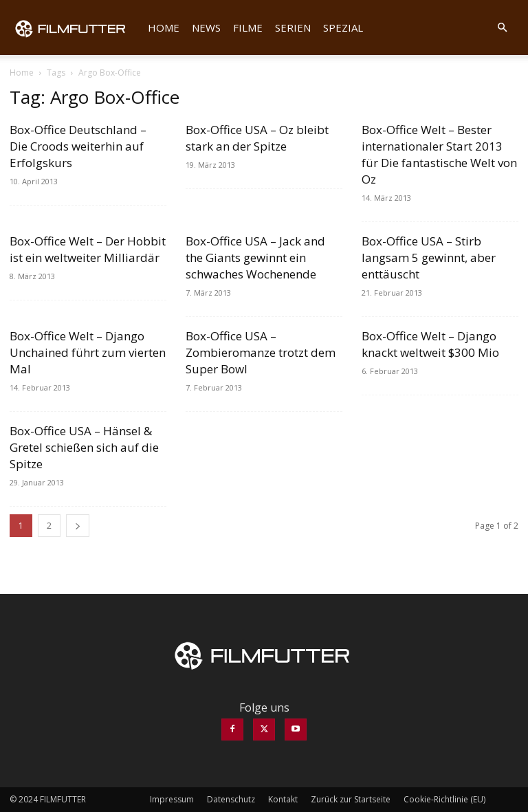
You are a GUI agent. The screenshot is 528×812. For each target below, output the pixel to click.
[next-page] (78, 526)
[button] (502, 28)
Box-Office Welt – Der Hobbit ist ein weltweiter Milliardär (88, 249)
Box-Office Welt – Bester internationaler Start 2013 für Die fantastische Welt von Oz (439, 154)
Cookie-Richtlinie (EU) (444, 799)
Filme (248, 28)
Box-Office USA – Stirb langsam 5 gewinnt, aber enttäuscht (429, 257)
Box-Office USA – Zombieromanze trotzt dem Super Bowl (261, 352)
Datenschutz (231, 799)
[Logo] (76, 28)
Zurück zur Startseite (351, 799)
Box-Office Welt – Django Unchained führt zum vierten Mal (88, 352)
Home (164, 28)
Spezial (343, 28)
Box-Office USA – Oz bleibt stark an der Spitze (257, 138)
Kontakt (283, 799)
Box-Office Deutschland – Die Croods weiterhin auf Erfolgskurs (78, 146)
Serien (293, 28)
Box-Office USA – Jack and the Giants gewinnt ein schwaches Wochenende (255, 257)
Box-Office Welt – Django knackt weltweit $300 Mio (430, 344)
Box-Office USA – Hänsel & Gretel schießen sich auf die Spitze (84, 447)
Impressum (172, 799)
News (206, 28)
